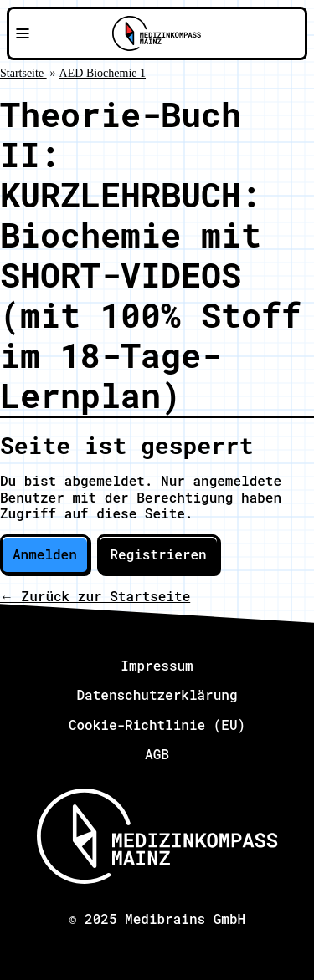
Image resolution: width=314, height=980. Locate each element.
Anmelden (45, 554)
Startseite (23, 73)
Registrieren (158, 554)
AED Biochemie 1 (103, 73)
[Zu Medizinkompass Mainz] (157, 33)
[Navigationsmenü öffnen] (23, 33)
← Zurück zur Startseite (95, 596)
